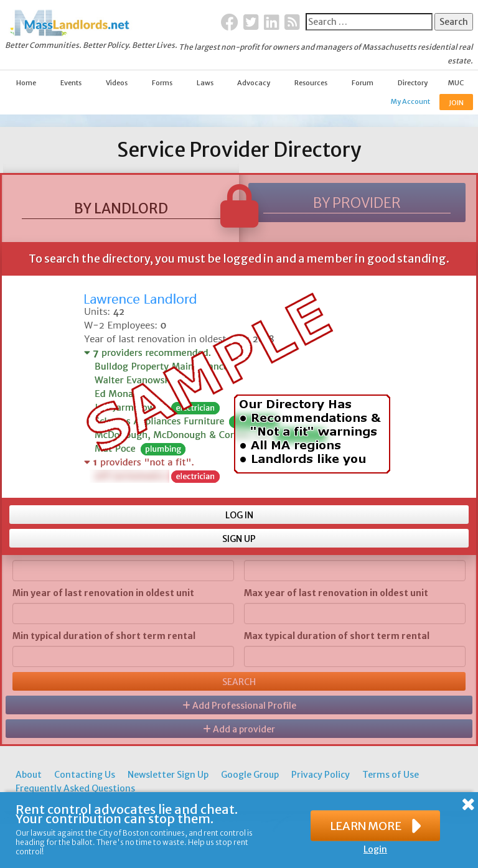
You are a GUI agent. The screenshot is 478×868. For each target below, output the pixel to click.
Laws (205, 83)
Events (71, 83)
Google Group (250, 775)
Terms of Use (391, 775)
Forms (162, 83)
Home (26, 83)
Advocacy (254, 83)
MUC (456, 83)
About (29, 775)
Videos (117, 83)
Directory (413, 83)
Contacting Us (85, 775)
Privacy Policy (321, 775)
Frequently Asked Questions (75, 788)
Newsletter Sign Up (168, 775)
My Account (410, 101)
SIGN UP (239, 539)
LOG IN (239, 515)
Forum (363, 83)
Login (375, 849)
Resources (311, 83)
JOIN (456, 103)
